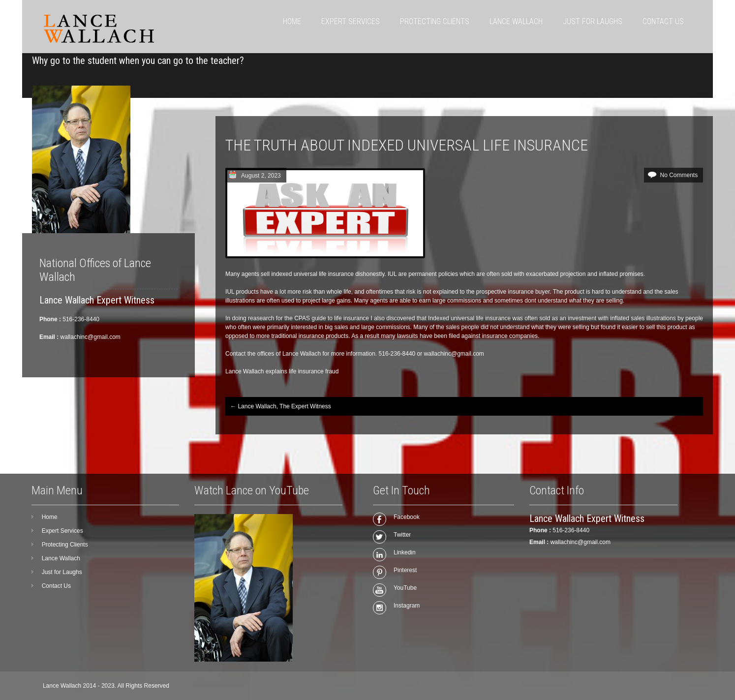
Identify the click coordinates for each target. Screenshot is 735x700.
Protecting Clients (435, 21)
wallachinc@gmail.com (581, 542)
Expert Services (351, 21)
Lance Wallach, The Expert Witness (281, 406)
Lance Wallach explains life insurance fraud (282, 371)
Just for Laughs (593, 21)
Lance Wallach (516, 21)
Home (292, 21)
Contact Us (663, 21)
